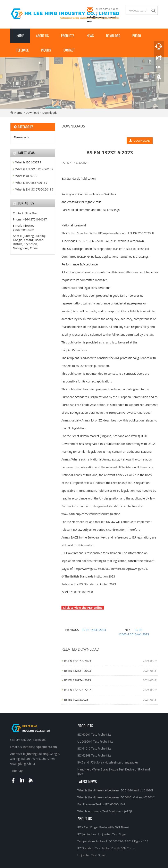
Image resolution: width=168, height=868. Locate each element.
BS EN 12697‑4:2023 (78, 680)
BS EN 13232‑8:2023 (78, 661)
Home (20, 36)
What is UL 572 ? (26, 176)
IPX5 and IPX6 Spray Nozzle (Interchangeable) (108, 762)
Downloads (49, 113)
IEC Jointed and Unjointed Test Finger (102, 834)
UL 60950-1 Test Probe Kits (95, 741)
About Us (42, 36)
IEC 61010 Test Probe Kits (94, 748)
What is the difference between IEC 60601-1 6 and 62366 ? (116, 797)
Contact (69, 50)
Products (68, 36)
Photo (137, 36)
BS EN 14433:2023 (94, 630)
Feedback (23, 50)
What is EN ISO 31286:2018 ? (34, 169)
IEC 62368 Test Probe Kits (94, 755)
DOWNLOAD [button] (140, 141)
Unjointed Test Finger (92, 855)
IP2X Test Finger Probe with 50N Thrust (103, 827)
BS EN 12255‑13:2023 (78, 690)
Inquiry (46, 50)
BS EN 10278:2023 (76, 700)
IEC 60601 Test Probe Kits (94, 734)
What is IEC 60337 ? (28, 162)
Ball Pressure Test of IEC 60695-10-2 (101, 804)
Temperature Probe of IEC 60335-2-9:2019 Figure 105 (113, 841)
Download (113, 36)
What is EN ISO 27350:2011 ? (34, 189)
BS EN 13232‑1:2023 (78, 671)
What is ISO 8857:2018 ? (31, 183)
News (90, 36)
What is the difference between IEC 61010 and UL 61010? (115, 790)
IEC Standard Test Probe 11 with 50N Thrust (107, 848)
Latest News (87, 781)
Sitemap (17, 771)
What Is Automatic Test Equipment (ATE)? (105, 811)
